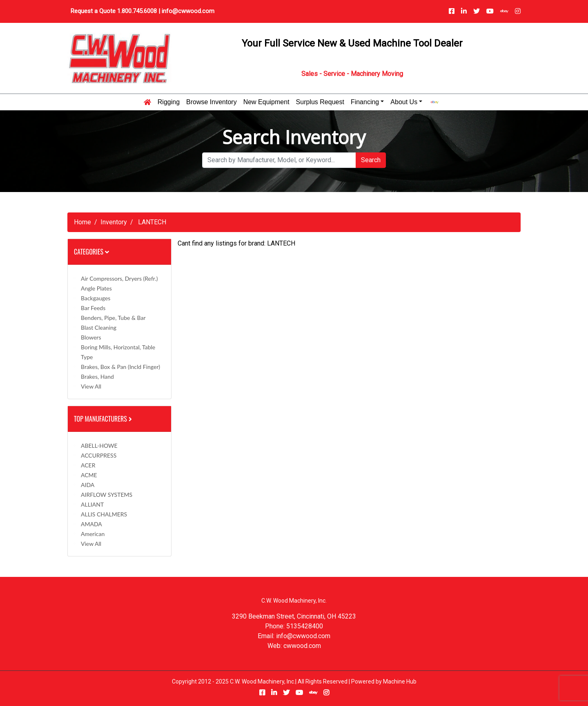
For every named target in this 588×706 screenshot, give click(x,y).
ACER (88, 465)
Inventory (114, 222)
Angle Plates (96, 288)
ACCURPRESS (99, 455)
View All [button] (91, 386)
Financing (365, 102)
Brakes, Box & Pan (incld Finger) (120, 367)
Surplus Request (320, 102)
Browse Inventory (212, 102)
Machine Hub (400, 681)
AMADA (91, 524)
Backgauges (96, 298)
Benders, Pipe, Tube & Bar (113, 318)
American (93, 534)
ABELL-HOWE (99, 446)
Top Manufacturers (104, 419)
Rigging (169, 102)
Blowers (91, 337)
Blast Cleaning (99, 327)
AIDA (88, 485)
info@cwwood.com (188, 11)
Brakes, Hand (97, 376)
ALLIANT (92, 504)
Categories (91, 252)
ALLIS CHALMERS (104, 514)
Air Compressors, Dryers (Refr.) (119, 278)
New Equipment (266, 102)
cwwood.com (302, 646)
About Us (404, 102)
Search (371, 160)
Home (82, 222)
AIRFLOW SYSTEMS (107, 495)
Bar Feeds (93, 308)
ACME (89, 475)
